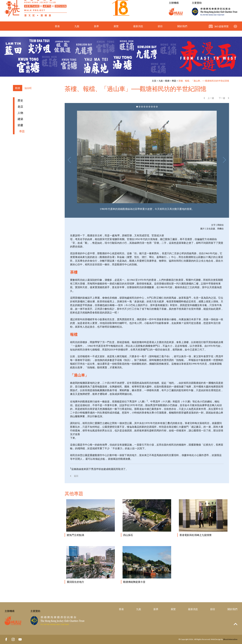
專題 (174, 81)
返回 (76, 476)
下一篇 (222, 98)
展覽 (116, 32)
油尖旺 (28, 88)
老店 (20, 107)
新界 (96, 32)
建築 (20, 119)
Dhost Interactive (230, 639)
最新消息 (138, 32)
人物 (20, 113)
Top (236, 624)
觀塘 (167, 81)
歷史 (20, 100)
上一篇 (211, 98)
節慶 (20, 125)
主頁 (154, 81)
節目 (160, 32)
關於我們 (182, 32)
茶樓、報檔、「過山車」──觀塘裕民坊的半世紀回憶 (204, 81)
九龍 (77, 32)
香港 (57, 32)
